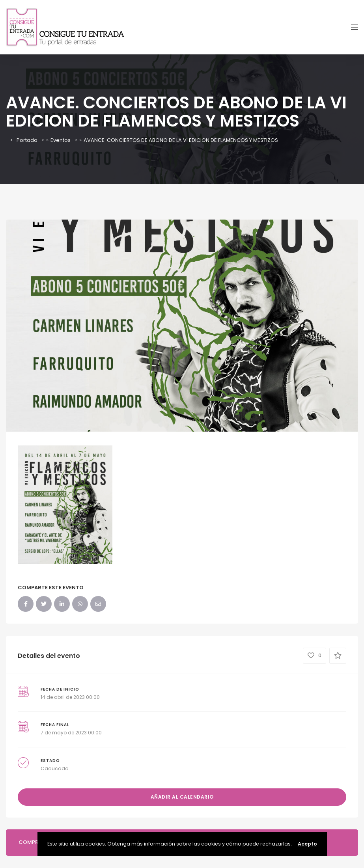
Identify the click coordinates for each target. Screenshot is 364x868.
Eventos (61, 140)
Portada (27, 140)
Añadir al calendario (182, 797)
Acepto (307, 844)
